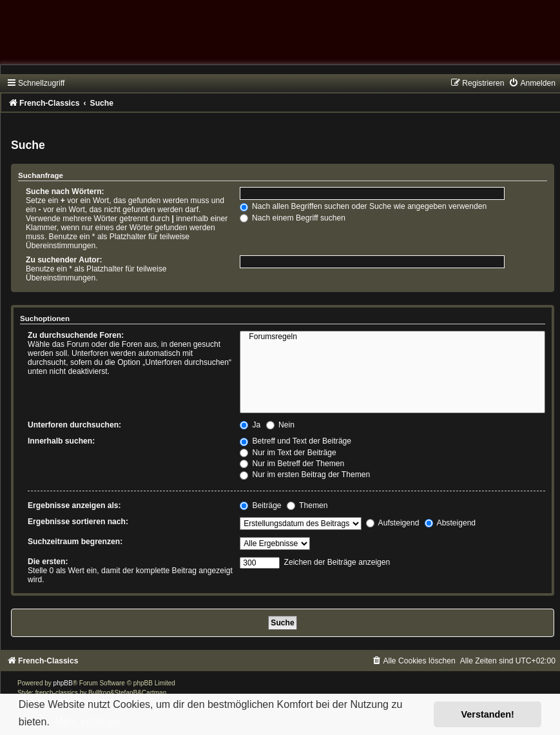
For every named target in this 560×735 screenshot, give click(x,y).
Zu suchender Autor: (64, 260)
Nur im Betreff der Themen (292, 464)
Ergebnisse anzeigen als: (74, 505)
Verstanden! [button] (488, 714)
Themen (307, 505)
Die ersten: (48, 562)
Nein (280, 425)
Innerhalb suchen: (61, 441)
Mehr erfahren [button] (87, 722)
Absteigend (450, 523)
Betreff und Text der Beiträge (295, 441)
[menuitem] (532, 83)
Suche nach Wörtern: (65, 191)
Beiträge (260, 505)
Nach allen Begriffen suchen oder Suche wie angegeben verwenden (363, 206)
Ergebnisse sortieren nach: (78, 522)
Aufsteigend (393, 523)
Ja (250, 425)
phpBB (63, 683)
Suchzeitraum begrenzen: (75, 542)
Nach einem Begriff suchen (293, 218)
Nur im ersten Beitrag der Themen (305, 475)
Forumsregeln (392, 337)
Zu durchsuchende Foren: (76, 335)
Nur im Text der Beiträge (288, 453)
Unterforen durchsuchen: (74, 425)
